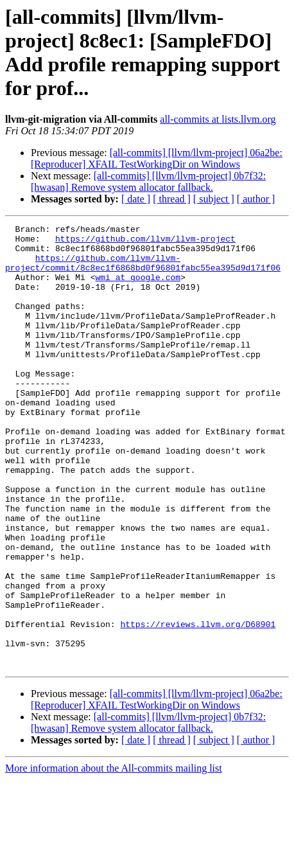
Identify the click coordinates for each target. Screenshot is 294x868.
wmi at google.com (138, 288)
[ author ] (256, 199)
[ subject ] (214, 199)
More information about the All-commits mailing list (114, 857)
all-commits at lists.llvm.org (218, 119)
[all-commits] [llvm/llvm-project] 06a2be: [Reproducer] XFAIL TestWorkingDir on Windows (157, 158)
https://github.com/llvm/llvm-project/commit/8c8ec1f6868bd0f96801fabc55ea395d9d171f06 (143, 271)
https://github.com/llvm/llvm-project (145, 242)
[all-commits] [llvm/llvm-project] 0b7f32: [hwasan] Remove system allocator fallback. (148, 182)
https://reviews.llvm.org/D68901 (198, 705)
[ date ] (136, 199)
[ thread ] (172, 199)
